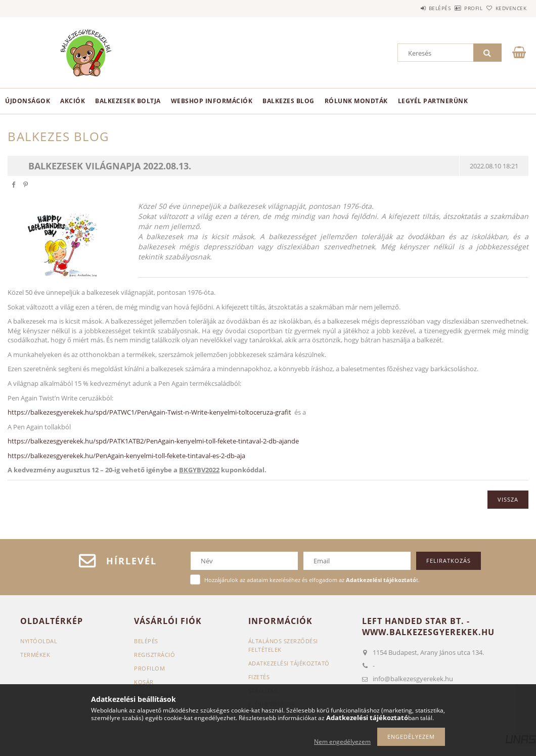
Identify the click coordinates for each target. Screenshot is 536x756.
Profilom (149, 668)
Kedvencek (505, 8)
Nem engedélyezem (342, 742)
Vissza (508, 499)
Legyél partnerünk (433, 101)
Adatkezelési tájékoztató (289, 663)
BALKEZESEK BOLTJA (128, 101)
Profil (457, 8)
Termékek (35, 655)
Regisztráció (154, 655)
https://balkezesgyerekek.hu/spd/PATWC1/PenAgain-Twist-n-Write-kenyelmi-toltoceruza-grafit (149, 412)
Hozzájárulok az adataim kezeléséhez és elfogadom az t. (312, 580)
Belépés (412, 8)
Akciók (73, 101)
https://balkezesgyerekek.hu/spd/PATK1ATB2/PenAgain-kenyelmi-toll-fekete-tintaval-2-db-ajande (153, 441)
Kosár (144, 682)
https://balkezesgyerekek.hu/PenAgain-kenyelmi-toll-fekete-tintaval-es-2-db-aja (126, 456)
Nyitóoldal (39, 641)
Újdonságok (28, 101)
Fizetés (259, 677)
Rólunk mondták (356, 101)
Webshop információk (212, 101)
